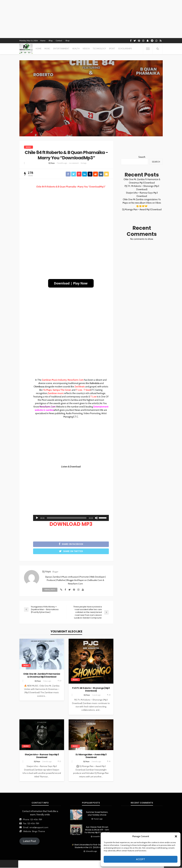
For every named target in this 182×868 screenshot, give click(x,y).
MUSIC (47, 49)
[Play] (37, 518)
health (76, 49)
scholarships (125, 49)
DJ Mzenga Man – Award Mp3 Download (91, 756)
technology (99, 49)
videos (86, 49)
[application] (71, 518)
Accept (141, 859)
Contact (59, 41)
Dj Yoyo (52, 163)
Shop (67, 41)
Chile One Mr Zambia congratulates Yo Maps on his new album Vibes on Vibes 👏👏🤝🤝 (142, 203)
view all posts (50, 590)
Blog (51, 41)
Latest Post (30, 841)
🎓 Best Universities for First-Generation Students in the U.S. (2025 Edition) (90, 846)
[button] (176, 836)
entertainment (61, 49)
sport (112, 49)
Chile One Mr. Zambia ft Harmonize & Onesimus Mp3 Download (42, 676)
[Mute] (96, 518)
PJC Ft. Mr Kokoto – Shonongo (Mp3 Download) (91, 690)
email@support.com (39, 828)
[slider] (67, 518)
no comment (74, 163)
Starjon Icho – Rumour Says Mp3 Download (42, 756)
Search (142, 157)
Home (43, 41)
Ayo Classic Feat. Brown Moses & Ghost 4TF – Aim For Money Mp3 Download (97, 830)
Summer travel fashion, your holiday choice (97, 814)
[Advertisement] (71, 212)
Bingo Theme (39, 832)
